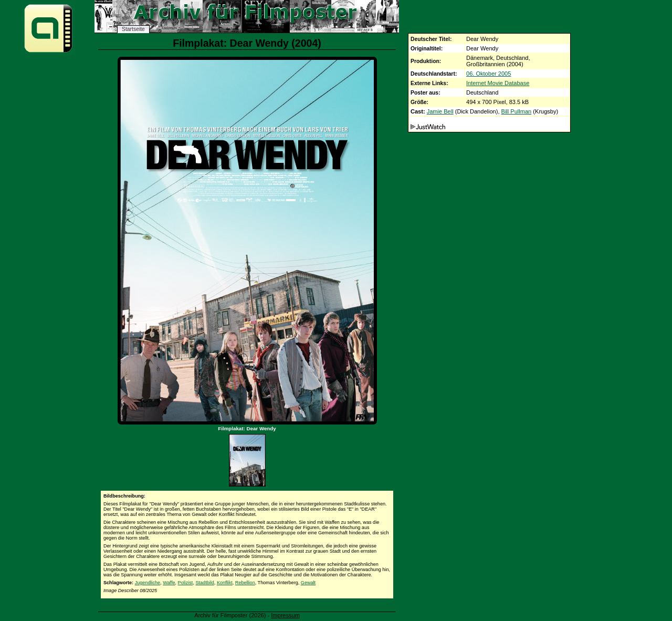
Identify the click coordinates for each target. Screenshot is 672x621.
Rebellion (245, 583)
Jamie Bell (440, 111)
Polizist (186, 583)
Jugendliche (148, 583)
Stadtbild (204, 583)
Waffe (169, 583)
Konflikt (225, 583)
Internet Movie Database (498, 83)
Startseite (133, 29)
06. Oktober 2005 (489, 74)
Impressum (285, 615)
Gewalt (308, 583)
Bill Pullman (517, 111)
